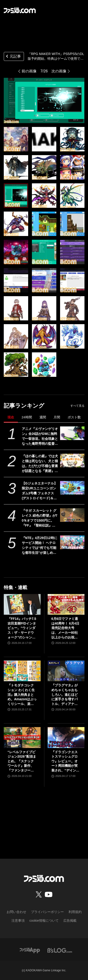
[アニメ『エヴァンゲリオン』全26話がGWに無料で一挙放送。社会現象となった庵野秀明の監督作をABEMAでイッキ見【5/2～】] (72, 433)
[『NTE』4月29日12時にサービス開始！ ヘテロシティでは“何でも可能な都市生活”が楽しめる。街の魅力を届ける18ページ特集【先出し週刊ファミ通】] (72, 542)
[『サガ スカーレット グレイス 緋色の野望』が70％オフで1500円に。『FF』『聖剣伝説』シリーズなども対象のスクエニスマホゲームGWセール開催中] (72, 515)
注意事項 (18, 921)
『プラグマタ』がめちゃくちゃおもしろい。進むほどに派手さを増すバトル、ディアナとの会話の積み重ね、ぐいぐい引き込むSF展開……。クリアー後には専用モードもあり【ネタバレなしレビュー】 (65, 695)
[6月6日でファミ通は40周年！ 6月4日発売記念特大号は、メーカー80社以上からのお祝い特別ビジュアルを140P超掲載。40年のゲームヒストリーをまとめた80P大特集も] (66, 604)
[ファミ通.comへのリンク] (20, 10)
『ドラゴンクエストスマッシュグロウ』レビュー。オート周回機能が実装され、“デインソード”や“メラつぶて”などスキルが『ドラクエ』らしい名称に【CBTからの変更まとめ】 (65, 762)
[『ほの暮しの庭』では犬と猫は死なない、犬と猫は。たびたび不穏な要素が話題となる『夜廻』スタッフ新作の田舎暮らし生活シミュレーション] (72, 460)
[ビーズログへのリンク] (60, 950)
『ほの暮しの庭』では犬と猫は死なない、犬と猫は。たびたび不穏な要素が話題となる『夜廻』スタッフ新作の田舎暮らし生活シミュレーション (40, 464)
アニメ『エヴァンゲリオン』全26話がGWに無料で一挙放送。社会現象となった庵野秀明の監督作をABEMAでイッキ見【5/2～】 (40, 437)
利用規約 (75, 912)
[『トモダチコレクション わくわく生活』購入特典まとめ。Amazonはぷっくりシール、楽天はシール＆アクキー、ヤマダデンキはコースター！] (22, 671)
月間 (57, 417)
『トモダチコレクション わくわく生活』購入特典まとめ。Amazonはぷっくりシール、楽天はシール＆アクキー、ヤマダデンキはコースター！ (22, 695)
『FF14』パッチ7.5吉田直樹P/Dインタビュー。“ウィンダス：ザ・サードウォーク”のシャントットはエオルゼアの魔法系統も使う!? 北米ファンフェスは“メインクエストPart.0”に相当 (22, 628)
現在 (11, 417)
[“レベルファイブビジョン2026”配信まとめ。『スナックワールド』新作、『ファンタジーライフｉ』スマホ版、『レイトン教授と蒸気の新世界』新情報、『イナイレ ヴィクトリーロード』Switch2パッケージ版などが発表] (22, 737)
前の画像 (29, 71)
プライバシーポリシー (47, 912)
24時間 (27, 417)
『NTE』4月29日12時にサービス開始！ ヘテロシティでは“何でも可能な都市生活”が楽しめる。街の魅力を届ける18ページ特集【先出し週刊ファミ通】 (40, 546)
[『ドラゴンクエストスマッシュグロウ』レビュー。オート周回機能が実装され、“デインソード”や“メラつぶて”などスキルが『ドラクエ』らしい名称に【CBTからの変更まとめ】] (66, 737)
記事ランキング (24, 406)
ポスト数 (74, 417)
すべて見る (77, 406)
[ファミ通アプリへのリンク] (30, 950)
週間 (43, 417)
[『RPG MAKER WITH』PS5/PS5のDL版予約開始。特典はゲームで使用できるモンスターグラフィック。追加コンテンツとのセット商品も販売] (16, 139)
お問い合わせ (16, 912)
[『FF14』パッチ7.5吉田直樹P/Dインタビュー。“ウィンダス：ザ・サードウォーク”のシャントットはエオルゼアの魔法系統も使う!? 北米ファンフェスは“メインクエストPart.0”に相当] (22, 604)
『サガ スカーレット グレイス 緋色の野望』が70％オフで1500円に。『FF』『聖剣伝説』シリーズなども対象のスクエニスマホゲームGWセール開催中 (40, 518)
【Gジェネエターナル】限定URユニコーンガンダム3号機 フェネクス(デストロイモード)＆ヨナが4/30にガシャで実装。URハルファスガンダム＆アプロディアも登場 (40, 491)
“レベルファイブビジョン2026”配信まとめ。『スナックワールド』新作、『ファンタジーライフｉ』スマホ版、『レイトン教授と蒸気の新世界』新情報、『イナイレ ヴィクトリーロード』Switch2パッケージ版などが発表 (22, 762)
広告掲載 (70, 921)
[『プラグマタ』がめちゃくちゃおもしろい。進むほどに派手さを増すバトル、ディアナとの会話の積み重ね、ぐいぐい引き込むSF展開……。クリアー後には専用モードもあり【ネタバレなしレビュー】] (66, 671)
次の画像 (59, 71)
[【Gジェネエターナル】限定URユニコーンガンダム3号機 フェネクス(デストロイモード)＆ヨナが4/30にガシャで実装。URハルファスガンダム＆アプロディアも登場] (72, 488)
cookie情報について (44, 921)
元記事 (13, 57)
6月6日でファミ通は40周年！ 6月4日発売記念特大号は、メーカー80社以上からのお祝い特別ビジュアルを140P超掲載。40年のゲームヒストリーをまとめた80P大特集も (66, 628)
